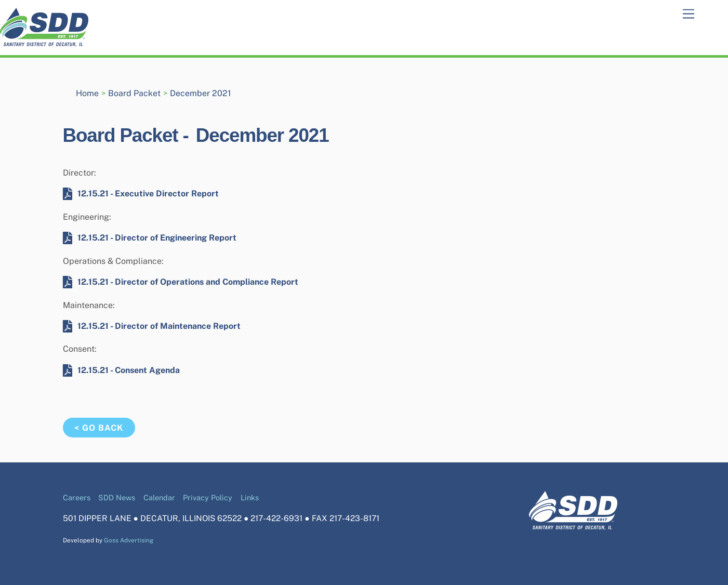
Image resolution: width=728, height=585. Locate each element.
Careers (77, 497)
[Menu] (689, 14)
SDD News (117, 497)
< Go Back (99, 428)
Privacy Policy (208, 497)
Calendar (159, 497)
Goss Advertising (129, 540)
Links (250, 497)
